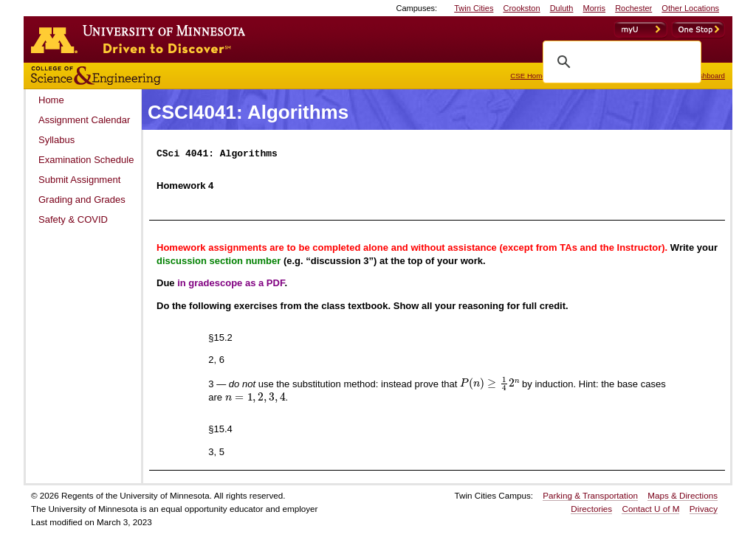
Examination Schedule (86, 160)
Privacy (704, 509)
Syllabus (56, 140)
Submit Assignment (79, 180)
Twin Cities (474, 8)
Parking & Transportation (590, 495)
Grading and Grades (82, 200)
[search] (620, 62)
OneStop (698, 29)
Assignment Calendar (84, 120)
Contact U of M (650, 509)
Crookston (521, 8)
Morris (595, 8)
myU (640, 29)
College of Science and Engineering (142, 76)
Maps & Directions (683, 495)
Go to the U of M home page (142, 39)
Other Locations (690, 8)
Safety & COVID (73, 219)
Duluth (562, 8)
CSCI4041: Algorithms (248, 112)
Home (51, 100)
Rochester (633, 8)
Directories (591, 509)
